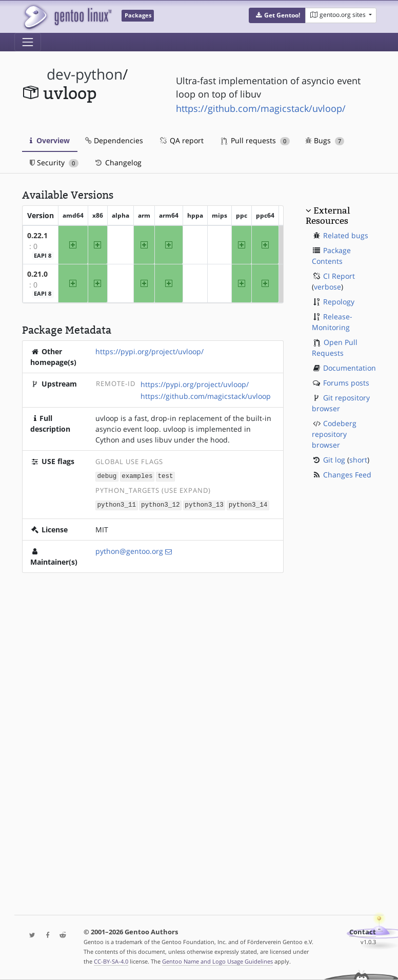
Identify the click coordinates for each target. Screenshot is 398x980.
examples (137, 476)
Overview (50, 140)
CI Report (339, 276)
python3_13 (204, 504)
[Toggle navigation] (28, 42)
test (165, 476)
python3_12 (161, 504)
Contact (363, 932)
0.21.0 (37, 274)
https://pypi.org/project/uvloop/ (150, 351)
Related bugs (346, 235)
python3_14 (248, 504)
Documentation (350, 368)
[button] (277, 15)
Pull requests (255, 140)
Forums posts (346, 383)
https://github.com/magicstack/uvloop (206, 396)
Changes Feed (347, 475)
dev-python (85, 74)
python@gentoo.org (129, 550)
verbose (327, 287)
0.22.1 (37, 235)
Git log (334, 460)
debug (107, 476)
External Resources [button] (328, 216)
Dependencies (114, 140)
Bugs (325, 140)
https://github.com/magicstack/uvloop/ (261, 108)
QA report (181, 140)
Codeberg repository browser (334, 434)
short (358, 460)
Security (54, 162)
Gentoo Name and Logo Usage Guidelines (217, 961)
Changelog (118, 162)
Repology (339, 302)
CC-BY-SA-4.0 (111, 961)
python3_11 (117, 504)
